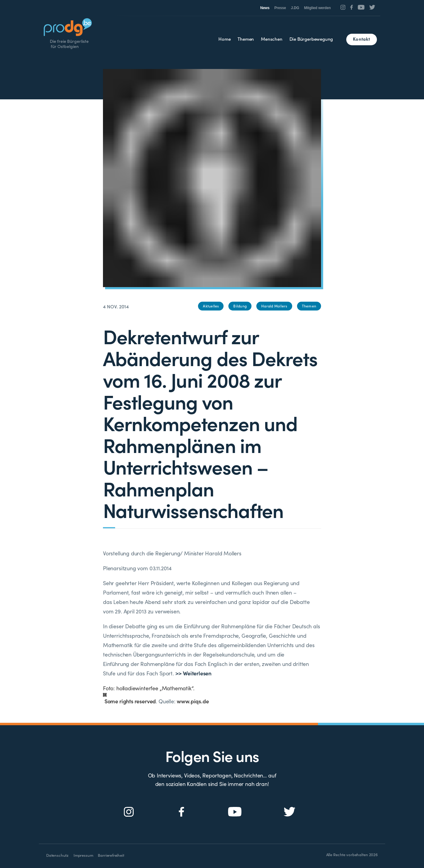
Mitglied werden (317, 8)
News (265, 8)
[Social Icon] (343, 7)
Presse (280, 8)
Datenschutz (57, 855)
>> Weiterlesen (193, 673)
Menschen (272, 39)
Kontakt (361, 39)
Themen (246, 39)
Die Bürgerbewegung (311, 39)
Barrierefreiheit (111, 855)
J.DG (295, 8)
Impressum (83, 855)
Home (224, 39)
